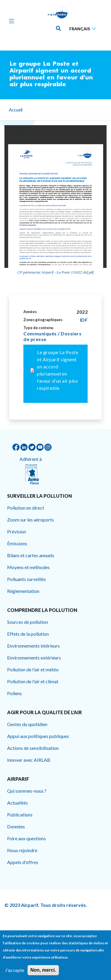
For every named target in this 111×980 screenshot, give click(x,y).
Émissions (17, 543)
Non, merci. (43, 970)
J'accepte (15, 970)
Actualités (17, 803)
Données (16, 826)
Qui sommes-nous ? (27, 791)
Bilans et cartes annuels (31, 555)
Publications (20, 815)
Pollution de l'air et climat (33, 681)
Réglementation (23, 591)
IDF (84, 320)
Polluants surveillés (26, 579)
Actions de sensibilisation (33, 748)
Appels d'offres (23, 862)
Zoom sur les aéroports (30, 520)
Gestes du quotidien (27, 724)
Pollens (15, 693)
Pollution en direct (26, 508)
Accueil (16, 110)
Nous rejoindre (22, 850)
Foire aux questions (26, 838)
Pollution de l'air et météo (33, 669)
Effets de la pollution (28, 634)
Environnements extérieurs (34, 658)
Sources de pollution (28, 622)
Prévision (17, 531)
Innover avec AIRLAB (29, 760)
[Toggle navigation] (10, 21)
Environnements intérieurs (33, 646)
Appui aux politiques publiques (38, 736)
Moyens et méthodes (28, 567)
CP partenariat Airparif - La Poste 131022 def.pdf (56, 272)
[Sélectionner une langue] (84, 29)
